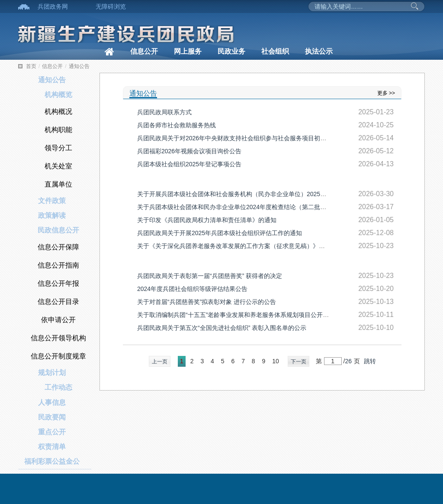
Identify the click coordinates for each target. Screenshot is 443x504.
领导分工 (58, 148)
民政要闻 (52, 417)
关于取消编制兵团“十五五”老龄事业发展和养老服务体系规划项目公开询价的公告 (245, 315)
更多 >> (386, 93)
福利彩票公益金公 (52, 461)
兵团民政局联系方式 (164, 112)
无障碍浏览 (111, 6)
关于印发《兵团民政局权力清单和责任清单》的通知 (207, 220)
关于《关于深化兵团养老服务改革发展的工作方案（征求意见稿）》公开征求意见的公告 (255, 246)
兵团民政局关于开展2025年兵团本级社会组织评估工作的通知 (220, 233)
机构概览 (58, 95)
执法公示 (319, 51)
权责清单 (52, 447)
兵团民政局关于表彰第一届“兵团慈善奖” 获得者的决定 (210, 276)
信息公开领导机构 (58, 338)
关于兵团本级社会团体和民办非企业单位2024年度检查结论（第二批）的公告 (241, 207)
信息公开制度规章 (58, 356)
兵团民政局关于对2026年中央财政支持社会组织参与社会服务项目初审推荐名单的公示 (253, 138)
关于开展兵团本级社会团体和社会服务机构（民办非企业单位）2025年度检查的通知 (250, 194)
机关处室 (58, 166)
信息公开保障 (58, 247)
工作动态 (58, 387)
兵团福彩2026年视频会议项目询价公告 (189, 151)
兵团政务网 (53, 6)
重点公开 (52, 432)
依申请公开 (58, 320)
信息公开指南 (58, 265)
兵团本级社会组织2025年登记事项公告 (189, 164)
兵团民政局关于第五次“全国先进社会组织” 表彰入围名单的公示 (222, 328)
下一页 (299, 362)
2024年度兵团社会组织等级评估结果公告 (192, 289)
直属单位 (58, 184)
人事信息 (52, 402)
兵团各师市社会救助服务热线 (177, 125)
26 (348, 361)
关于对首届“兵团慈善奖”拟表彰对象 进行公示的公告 (207, 302)
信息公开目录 (58, 302)
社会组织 (275, 51)
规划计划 (52, 373)
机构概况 (58, 111)
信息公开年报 (58, 283)
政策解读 (52, 215)
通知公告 (79, 66)
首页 (31, 66)
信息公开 (144, 51)
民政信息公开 (58, 230)
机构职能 (58, 130)
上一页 (160, 362)
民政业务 (231, 51)
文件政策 (52, 201)
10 (276, 361)
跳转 (370, 361)
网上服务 (188, 51)
